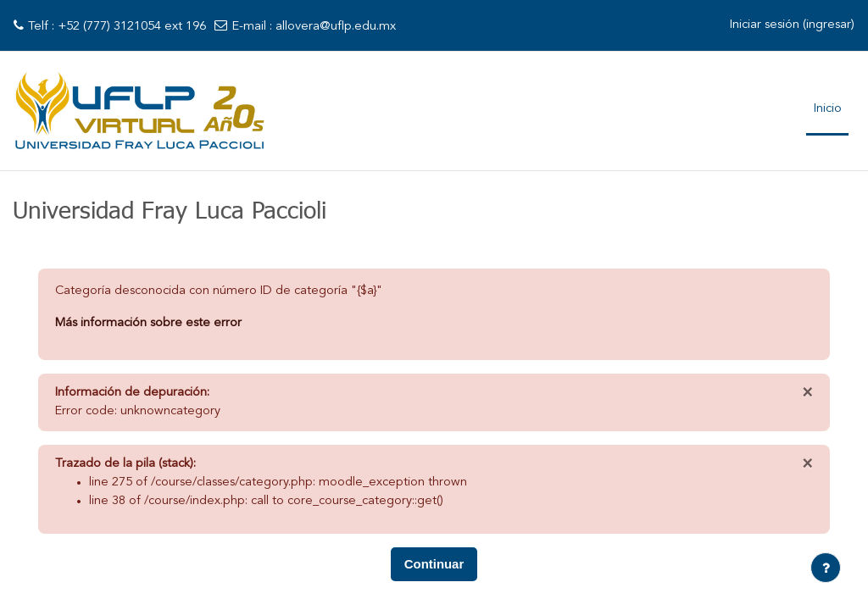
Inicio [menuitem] (827, 109)
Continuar (434, 567)
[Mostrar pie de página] (826, 568)
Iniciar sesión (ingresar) (792, 25)
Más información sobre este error (149, 324)
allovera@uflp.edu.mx (336, 27)
